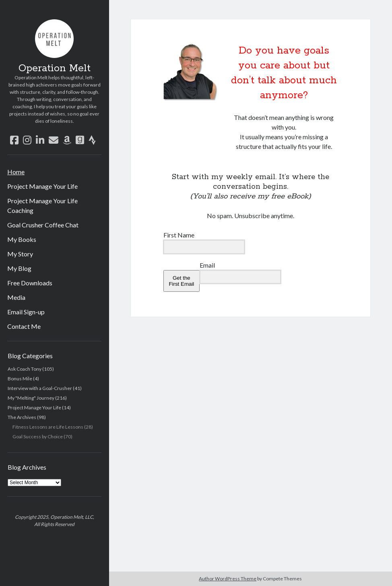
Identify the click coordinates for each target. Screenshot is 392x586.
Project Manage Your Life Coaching (42, 205)
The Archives (22, 417)
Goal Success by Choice (38, 436)
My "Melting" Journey (31, 398)
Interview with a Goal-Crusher (40, 388)
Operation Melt (55, 68)
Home (16, 172)
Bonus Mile (20, 379)
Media (16, 297)
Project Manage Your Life (42, 186)
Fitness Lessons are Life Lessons (48, 427)
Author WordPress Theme (228, 579)
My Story (20, 254)
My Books (22, 239)
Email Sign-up (26, 312)
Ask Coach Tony (25, 369)
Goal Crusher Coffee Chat (43, 225)
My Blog (19, 268)
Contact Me (24, 326)
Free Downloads (30, 283)
